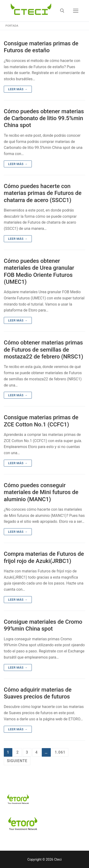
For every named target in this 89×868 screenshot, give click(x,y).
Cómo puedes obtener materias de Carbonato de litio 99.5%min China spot (44, 118)
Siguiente (17, 761)
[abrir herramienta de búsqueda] (62, 11)
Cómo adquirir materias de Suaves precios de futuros (38, 693)
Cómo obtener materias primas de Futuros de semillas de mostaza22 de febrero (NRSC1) (44, 349)
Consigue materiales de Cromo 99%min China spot (43, 625)
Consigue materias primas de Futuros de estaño (41, 47)
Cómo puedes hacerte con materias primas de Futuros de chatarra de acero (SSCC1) (43, 193)
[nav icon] (76, 11)
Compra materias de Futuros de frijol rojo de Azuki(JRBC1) (44, 557)
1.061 (60, 752)
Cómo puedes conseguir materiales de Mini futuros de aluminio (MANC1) (41, 492)
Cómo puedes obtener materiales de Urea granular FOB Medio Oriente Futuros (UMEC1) (39, 271)
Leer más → (18, 89)
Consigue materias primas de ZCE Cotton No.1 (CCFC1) (41, 421)
